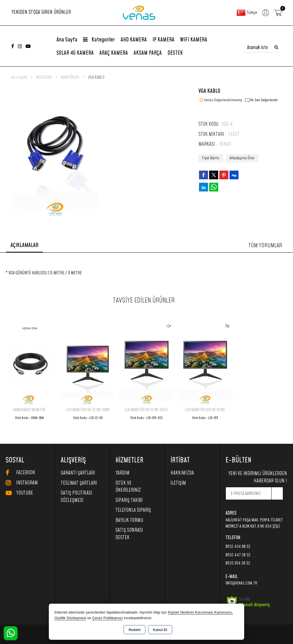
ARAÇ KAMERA (114, 53)
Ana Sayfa (67, 40)
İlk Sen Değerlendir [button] (261, 100)
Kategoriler (99, 40)
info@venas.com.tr (241, 583)
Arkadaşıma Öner (242, 158)
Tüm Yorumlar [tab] (265, 246)
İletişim (178, 483)
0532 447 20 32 (238, 555)
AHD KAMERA (134, 40)
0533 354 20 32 (238, 563)
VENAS (225, 144)
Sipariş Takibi (129, 500)
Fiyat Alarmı (211, 158)
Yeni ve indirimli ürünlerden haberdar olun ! (258, 477)
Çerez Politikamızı (108, 618)
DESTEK (175, 53)
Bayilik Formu (129, 521)
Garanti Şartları (78, 473)
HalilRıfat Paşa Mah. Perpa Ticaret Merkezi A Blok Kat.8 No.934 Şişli (254, 523)
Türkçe (247, 13)
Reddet (134, 630)
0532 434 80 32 (238, 547)
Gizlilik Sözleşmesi (70, 618)
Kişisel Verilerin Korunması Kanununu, (200, 612)
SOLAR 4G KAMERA (75, 53)
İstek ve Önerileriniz (128, 487)
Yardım (123, 473)
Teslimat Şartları (79, 483)
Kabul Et (160, 630)
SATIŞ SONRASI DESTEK (129, 534)
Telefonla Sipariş (133, 510)
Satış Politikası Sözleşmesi (76, 497)
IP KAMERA (163, 40)
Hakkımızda (182, 473)
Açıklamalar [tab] (24, 245)
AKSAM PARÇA (148, 53)
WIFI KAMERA (194, 40)
